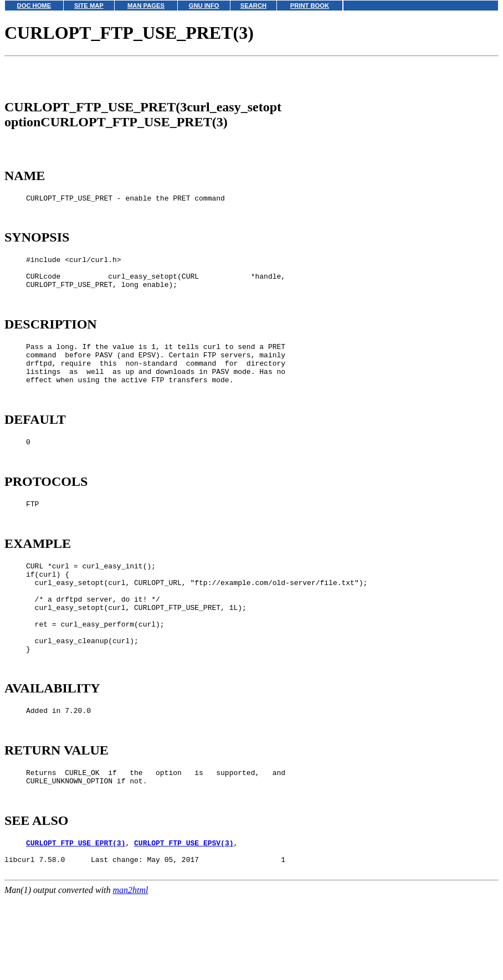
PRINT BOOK (310, 6)
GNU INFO (204, 6)
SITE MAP (89, 6)
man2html (131, 975)
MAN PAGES (146, 6)
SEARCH (253, 6)
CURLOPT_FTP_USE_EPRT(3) (76, 922)
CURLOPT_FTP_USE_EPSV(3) (184, 922)
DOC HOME (34, 6)
